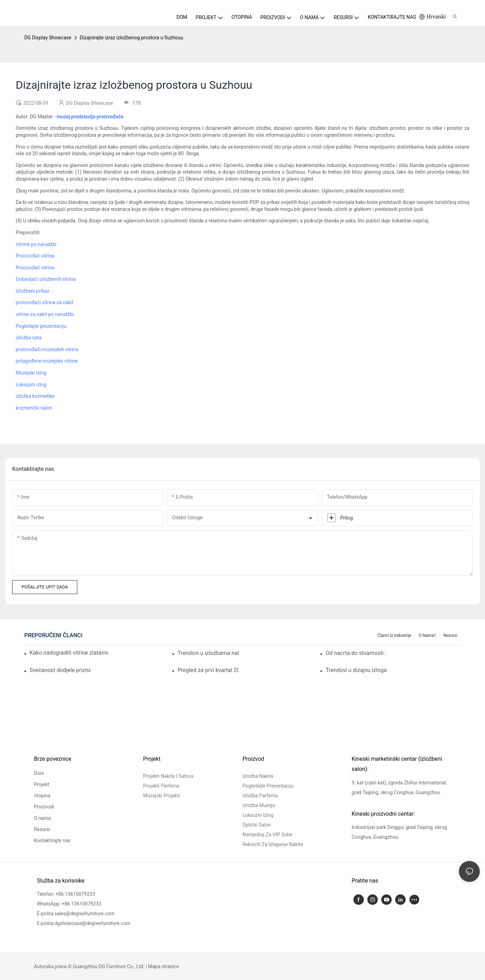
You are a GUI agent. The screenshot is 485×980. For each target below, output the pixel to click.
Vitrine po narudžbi (36, 244)
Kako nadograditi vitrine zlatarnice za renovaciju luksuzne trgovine (69, 653)
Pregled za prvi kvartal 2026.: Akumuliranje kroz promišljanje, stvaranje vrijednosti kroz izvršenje (208, 670)
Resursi (451, 635)
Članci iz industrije (394, 635)
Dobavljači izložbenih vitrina (46, 279)
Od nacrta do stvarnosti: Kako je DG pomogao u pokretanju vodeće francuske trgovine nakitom (356, 653)
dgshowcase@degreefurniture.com (92, 923)
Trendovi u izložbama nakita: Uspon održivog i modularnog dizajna (208, 653)
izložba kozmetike (35, 396)
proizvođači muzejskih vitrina (47, 349)
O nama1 (427, 635)
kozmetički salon (34, 408)
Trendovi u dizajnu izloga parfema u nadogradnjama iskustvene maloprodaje (356, 670)
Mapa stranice (164, 966)
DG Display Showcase (48, 38)
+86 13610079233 (75, 894)
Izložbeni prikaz (33, 291)
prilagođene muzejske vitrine (47, 361)
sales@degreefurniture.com (84, 914)
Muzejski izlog (31, 373)
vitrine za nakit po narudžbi (45, 314)
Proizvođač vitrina (35, 256)
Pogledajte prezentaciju (41, 326)
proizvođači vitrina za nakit (45, 302)
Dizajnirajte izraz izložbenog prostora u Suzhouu (131, 38)
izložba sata (29, 338)
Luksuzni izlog (31, 385)
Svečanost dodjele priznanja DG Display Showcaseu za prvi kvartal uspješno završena (60, 670)
